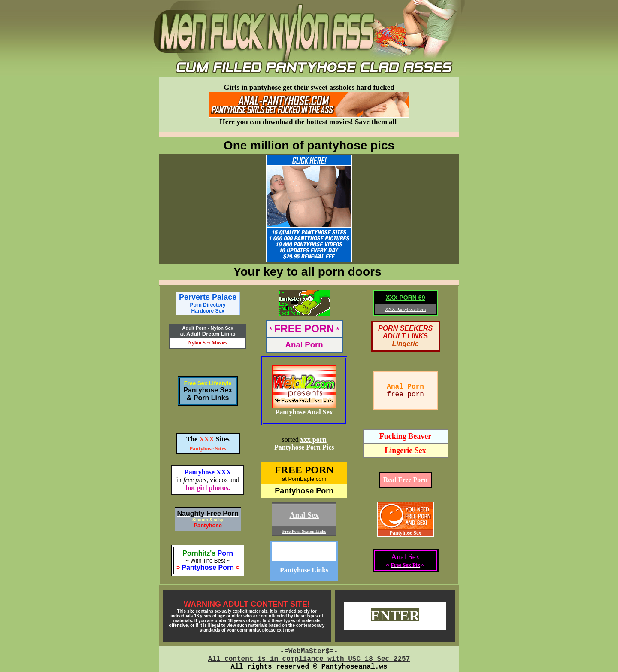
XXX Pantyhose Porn (405, 309)
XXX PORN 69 (406, 298)
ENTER (395, 616)
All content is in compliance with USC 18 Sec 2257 (309, 659)
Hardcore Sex (208, 311)
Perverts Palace (208, 300)
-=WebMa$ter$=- (309, 651)
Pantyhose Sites (208, 449)
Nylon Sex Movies (208, 343)
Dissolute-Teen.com (304, 552)
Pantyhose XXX (208, 472)
